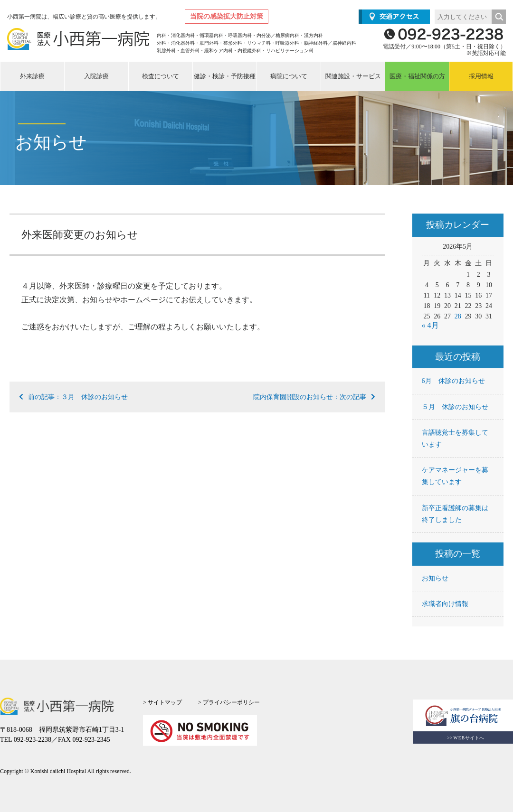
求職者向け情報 (445, 604)
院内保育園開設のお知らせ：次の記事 (314, 397)
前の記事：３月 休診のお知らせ (73, 397)
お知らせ (435, 578)
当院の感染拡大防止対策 (227, 16)
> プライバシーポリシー (229, 702)
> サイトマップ (162, 702)
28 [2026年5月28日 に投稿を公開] (458, 316)
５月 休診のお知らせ (455, 407)
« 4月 (430, 325)
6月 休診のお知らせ (453, 381)
